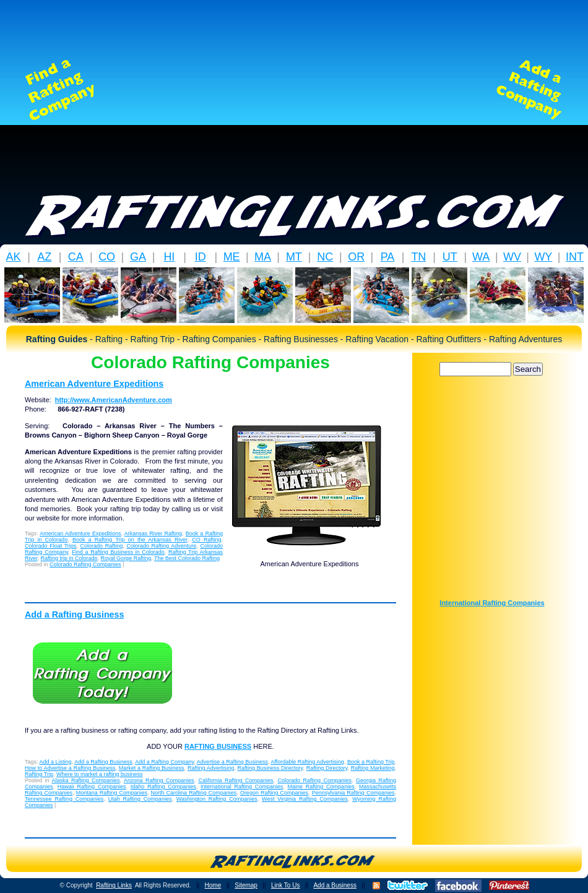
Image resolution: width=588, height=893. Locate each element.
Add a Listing (56, 762)
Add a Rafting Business (74, 615)
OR (356, 257)
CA (76, 257)
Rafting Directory (327, 768)
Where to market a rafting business (100, 774)
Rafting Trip (39, 774)
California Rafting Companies (236, 780)
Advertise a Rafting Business (232, 762)
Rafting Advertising (211, 768)
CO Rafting (206, 540)
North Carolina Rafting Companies (194, 793)
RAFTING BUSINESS (218, 746)
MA (263, 257)
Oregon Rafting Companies (274, 793)
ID (201, 257)
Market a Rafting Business (152, 768)
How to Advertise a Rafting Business (70, 768)
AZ (44, 257)
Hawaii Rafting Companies (92, 787)
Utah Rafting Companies (140, 799)
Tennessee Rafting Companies (64, 799)
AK (13, 257)
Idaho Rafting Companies (163, 787)
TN (418, 257)
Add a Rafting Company (164, 762)
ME (232, 257)
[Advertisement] (294, 90)
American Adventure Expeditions (94, 384)
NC (325, 257)
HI (169, 257)
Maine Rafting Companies (321, 787)
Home (213, 885)
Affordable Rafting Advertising (307, 762)
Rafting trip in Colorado (69, 558)
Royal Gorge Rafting (126, 558)
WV (512, 257)
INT (575, 257)
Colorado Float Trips (50, 546)
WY (543, 257)
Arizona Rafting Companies (159, 780)
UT (450, 257)
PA (388, 257)
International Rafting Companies (242, 787)
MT (294, 257)
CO (107, 257)
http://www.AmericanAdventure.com (114, 400)
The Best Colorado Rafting (187, 558)
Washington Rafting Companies (217, 799)
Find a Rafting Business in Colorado (118, 552)
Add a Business (335, 885)
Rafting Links (114, 885)
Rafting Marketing (373, 768)
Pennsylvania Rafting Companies (353, 793)
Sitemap (246, 885)
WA (481, 257)
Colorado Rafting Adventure (161, 546)
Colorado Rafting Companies (85, 564)
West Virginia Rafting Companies (305, 799)
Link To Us (286, 885)
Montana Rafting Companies (112, 793)
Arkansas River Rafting (153, 533)
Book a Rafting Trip (371, 762)
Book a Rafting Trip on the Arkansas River (130, 540)
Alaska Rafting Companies (85, 780)
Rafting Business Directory (270, 768)
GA (138, 257)
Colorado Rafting (102, 546)
